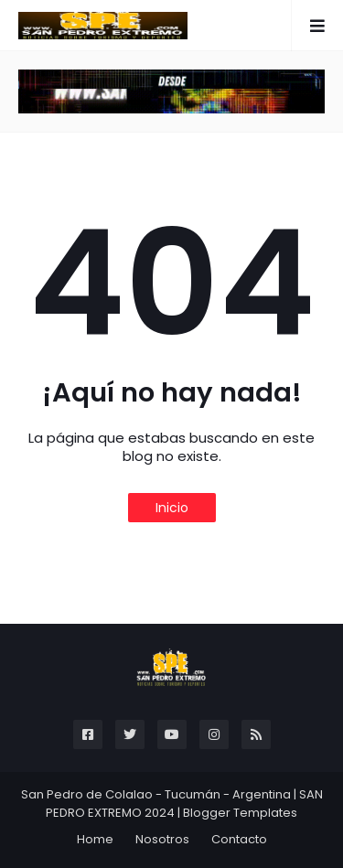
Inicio (172, 508)
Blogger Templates (240, 813)
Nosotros (162, 839)
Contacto (239, 839)
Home (95, 839)
